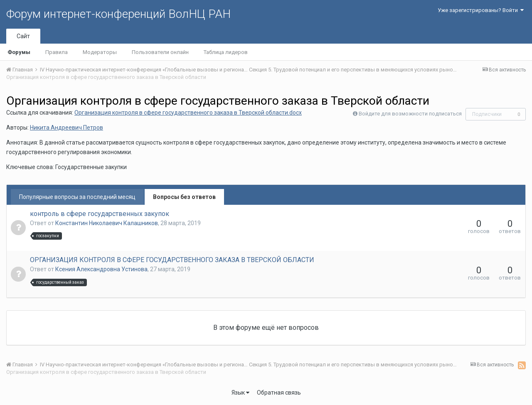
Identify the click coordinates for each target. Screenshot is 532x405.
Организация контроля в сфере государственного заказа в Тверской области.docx (188, 113)
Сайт (23, 36)
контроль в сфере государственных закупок (100, 214)
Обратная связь (279, 393)
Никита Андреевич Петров (66, 128)
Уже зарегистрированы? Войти (481, 10)
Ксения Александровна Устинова (101, 269)
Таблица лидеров (226, 52)
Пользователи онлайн (160, 52)
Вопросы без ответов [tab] (184, 197)
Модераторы (100, 52)
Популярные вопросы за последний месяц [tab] (77, 197)
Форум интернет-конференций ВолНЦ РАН (118, 14)
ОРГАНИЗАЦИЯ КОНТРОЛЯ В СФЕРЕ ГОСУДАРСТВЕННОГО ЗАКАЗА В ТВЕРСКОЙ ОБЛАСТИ (172, 260)
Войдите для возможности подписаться (410, 114)
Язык (240, 393)
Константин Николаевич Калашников (107, 223)
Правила (57, 52)
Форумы (19, 52)
